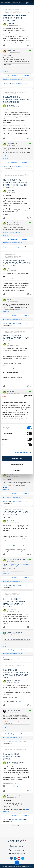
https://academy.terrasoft (14, 233)
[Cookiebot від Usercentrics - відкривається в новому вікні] (24, 396)
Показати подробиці (22, 452)
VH (8, 269)
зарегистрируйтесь (17, 83)
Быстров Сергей (12, 710)
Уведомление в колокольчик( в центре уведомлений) (16, 99)
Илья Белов (11, 520)
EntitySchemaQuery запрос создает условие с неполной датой (17, 263)
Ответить (6, 71)
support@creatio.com (18, 853)
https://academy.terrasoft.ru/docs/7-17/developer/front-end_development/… (17, 565)
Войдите (6, 83)
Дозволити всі (17, 458)
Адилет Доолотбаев (13, 681)
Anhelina (10, 51)
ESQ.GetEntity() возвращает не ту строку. (13, 757)
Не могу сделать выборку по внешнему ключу (16, 338)
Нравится (5, 45)
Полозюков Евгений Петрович (16, 559)
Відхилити (17, 470)
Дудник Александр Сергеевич (16, 762)
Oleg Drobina (11, 475)
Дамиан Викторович (13, 632)
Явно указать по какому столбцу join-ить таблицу (17, 515)
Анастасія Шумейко (13, 223)
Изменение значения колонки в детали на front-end (15, 18)
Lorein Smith (11, 24)
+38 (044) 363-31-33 (18, 850)
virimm (9, 391)
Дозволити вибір (17, 464)
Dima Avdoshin (12, 610)
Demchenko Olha (12, 796)
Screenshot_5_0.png (12, 786)
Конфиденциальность (24, 866)
